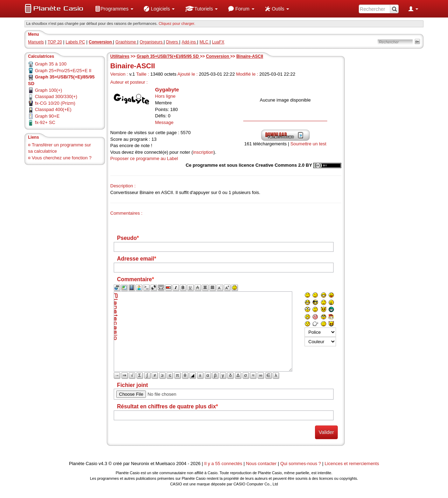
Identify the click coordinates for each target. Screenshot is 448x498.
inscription (203, 152)
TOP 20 (55, 42)
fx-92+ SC (45, 122)
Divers (173, 42)
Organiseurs (152, 42)
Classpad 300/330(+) (56, 96)
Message (164, 122)
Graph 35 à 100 (51, 64)
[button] (114, 9)
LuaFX (218, 42)
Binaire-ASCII (250, 56)
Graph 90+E (47, 116)
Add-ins (189, 42)
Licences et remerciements (352, 464)
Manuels (36, 42)
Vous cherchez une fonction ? (62, 158)
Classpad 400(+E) (53, 109)
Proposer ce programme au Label (144, 158)
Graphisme (126, 42)
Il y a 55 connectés (224, 464)
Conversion (218, 56)
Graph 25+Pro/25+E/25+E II (63, 71)
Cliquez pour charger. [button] (177, 23)
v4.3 (103, 464)
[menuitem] (114, 9)
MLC (205, 42)
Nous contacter (261, 464)
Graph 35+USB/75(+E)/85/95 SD (168, 56)
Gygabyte (167, 89)
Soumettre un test (309, 144)
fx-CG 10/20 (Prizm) (55, 103)
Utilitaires (120, 56)
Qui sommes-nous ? (301, 464)
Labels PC (75, 42)
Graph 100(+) (49, 90)
